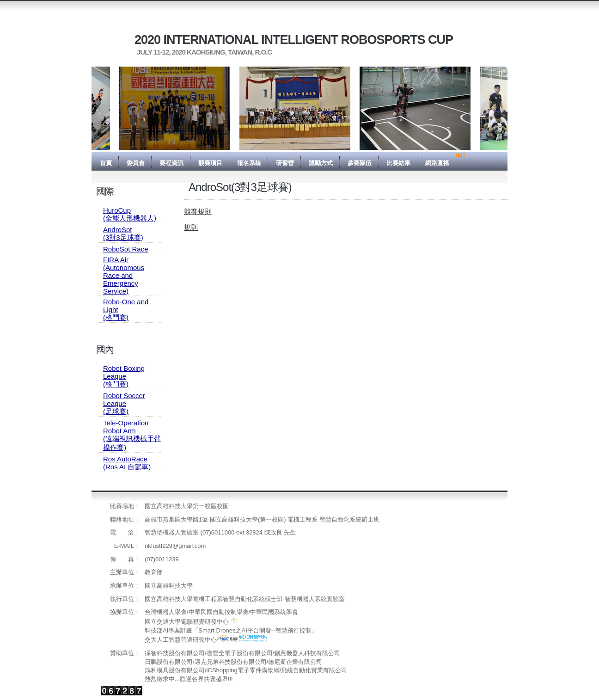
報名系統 (249, 163)
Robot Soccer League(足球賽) (124, 403)
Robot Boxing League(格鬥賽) (124, 376)
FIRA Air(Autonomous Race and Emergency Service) (124, 275)
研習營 (285, 163)
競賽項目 (210, 163)
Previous (85, 108)
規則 (191, 227)
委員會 (136, 163)
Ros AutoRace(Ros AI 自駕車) (127, 463)
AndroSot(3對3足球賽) (123, 233)
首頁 (106, 163)
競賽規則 (198, 212)
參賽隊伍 (360, 163)
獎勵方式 (321, 163)
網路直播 (437, 163)
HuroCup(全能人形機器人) (130, 214)
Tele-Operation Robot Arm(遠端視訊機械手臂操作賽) (132, 435)
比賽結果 (398, 163)
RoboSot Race (126, 249)
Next (514, 108)
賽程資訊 (171, 163)
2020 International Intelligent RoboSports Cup (294, 40)
